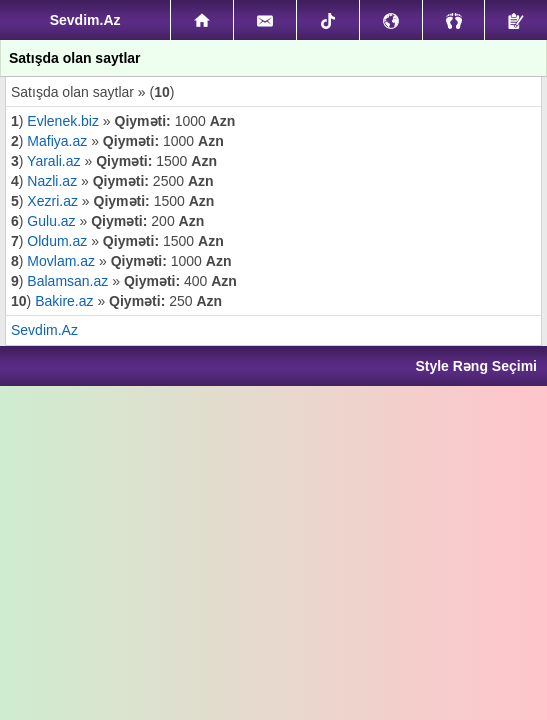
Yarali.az (53, 161)
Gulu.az (51, 221)
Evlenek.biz (64, 121)
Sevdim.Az (44, 330)
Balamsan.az (69, 281)
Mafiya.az (57, 141)
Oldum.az (57, 241)
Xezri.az (52, 201)
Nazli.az (52, 181)
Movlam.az (63, 261)
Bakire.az (64, 301)
